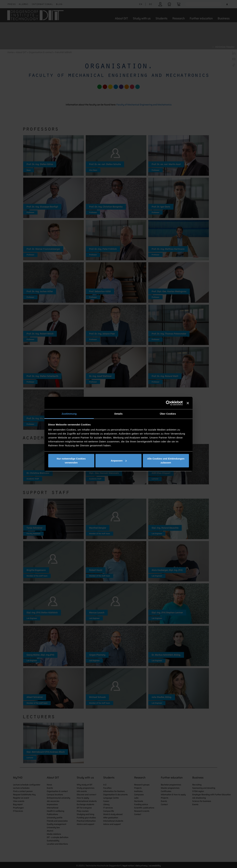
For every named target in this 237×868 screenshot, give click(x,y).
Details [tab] (118, 414)
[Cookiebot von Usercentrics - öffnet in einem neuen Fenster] (168, 403)
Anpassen (119, 461)
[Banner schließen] (188, 403)
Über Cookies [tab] (168, 414)
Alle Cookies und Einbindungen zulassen (166, 461)
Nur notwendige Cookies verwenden (71, 461)
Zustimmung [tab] (69, 414)
